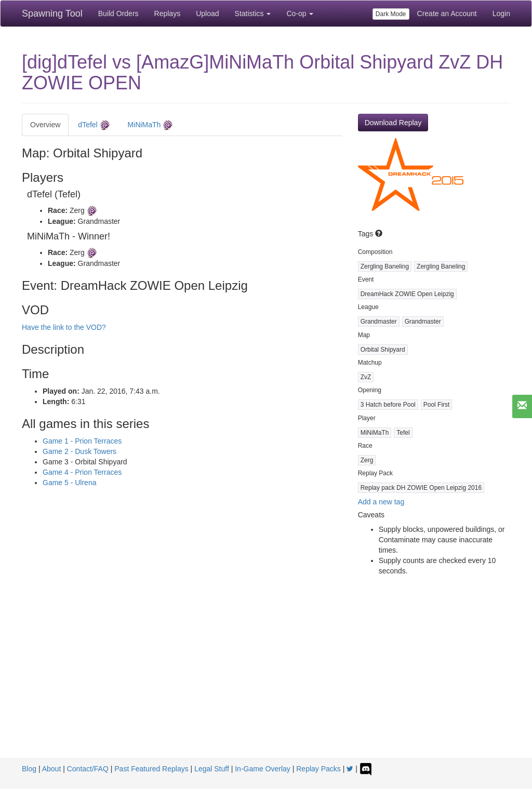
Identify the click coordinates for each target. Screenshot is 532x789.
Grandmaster (379, 322)
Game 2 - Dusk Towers (79, 451)
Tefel (403, 433)
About (52, 769)
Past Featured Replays (151, 769)
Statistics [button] (253, 14)
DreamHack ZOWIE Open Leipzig (407, 294)
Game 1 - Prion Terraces (82, 441)
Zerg (367, 460)
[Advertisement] (266, 680)
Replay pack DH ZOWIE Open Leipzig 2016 (421, 488)
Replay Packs (318, 769)
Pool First (437, 405)
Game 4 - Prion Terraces (82, 472)
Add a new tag (381, 502)
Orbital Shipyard (383, 350)
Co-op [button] (300, 14)
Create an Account (447, 14)
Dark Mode (391, 14)
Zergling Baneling (385, 266)
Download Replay (393, 123)
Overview (45, 125)
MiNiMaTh (151, 125)
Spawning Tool (52, 14)
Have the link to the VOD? (64, 327)
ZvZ (366, 377)
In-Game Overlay (263, 769)
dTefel (94, 125)
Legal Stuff (212, 769)
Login (501, 14)
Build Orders (118, 14)
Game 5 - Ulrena (69, 483)
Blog (29, 769)
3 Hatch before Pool (388, 405)
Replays (168, 14)
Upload (207, 14)
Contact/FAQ (88, 769)
